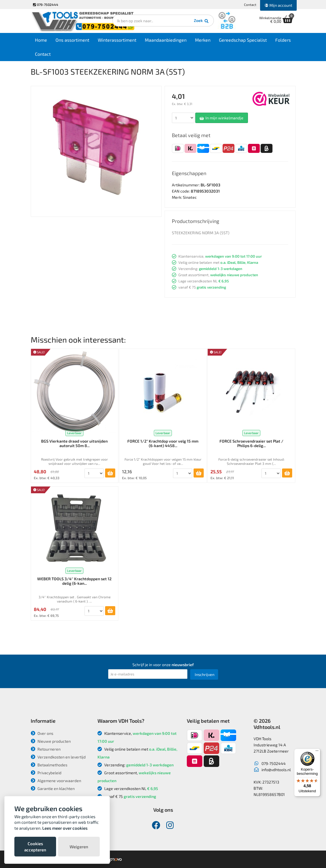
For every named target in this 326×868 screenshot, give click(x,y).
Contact (250, 5)
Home (41, 40)
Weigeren (79, 847)
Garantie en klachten (53, 788)
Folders (283, 40)
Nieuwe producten (51, 741)
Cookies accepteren (35, 847)
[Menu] (317, 752)
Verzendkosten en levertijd (58, 757)
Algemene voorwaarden (56, 781)
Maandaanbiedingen (166, 40)
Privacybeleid (46, 773)
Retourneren (46, 749)
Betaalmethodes (49, 765)
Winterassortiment (117, 40)
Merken (203, 40)
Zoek (202, 21)
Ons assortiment (72, 40)
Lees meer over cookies (65, 828)
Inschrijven (205, 674)
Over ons (42, 733)
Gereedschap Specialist (243, 40)
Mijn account (278, 5)
